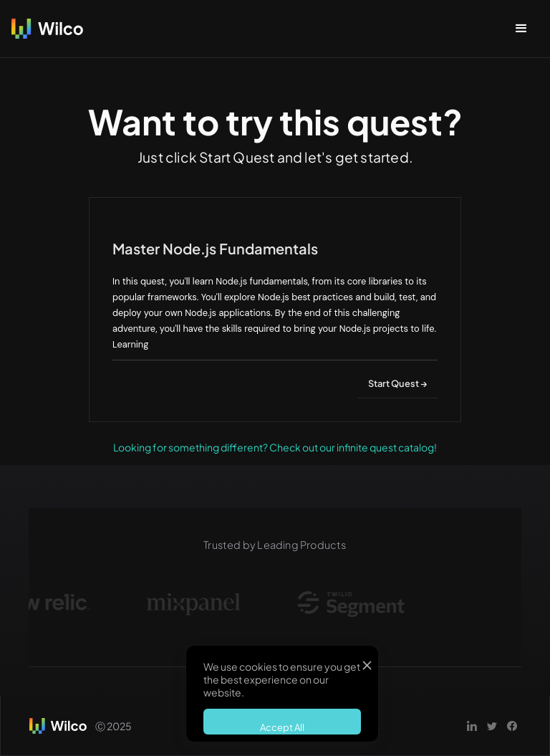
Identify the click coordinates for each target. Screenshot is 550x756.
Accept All (282, 727)
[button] (521, 29)
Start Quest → (398, 383)
